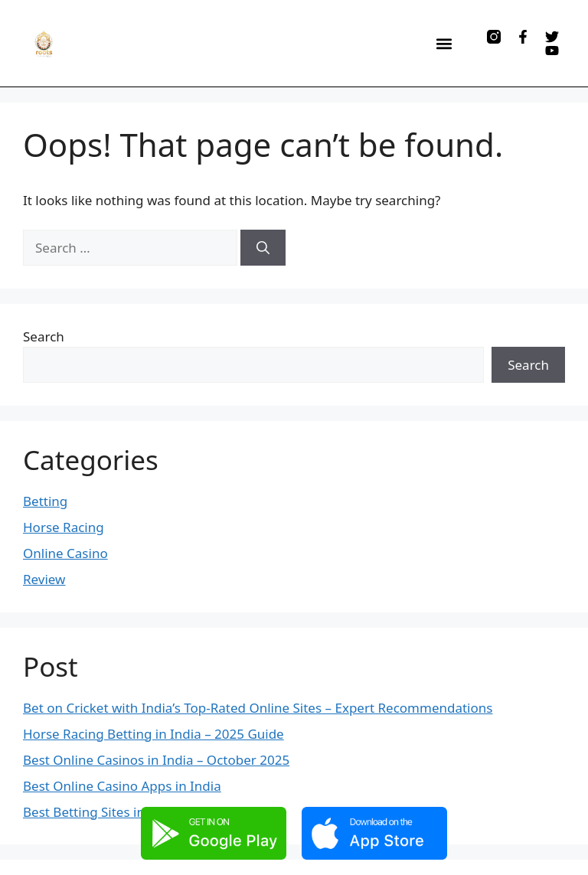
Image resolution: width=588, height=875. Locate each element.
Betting (45, 501)
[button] (444, 43)
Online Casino (65, 553)
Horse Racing (64, 527)
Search (44, 336)
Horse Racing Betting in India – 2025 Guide (154, 734)
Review (44, 579)
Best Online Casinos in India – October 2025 (156, 760)
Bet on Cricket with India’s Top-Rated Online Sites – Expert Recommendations (258, 708)
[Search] (263, 248)
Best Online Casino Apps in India (122, 786)
